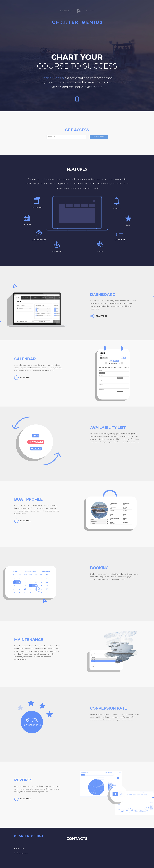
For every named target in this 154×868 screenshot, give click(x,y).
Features (65, 11)
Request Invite (98, 137)
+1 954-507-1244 (19, 849)
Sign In (90, 11)
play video (102, 316)
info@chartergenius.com (22, 853)
